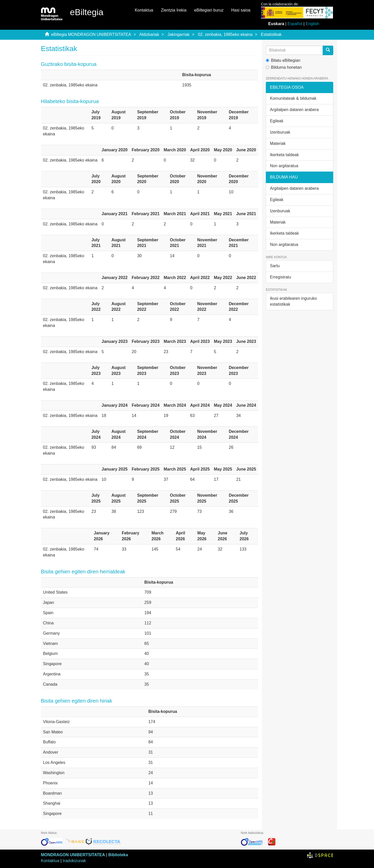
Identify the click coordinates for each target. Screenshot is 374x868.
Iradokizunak (74, 861)
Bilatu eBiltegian (283, 60)
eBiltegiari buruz (209, 10)
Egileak (277, 121)
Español (295, 24)
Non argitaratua (284, 166)
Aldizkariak (149, 34)
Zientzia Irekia (174, 10)
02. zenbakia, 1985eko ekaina (225, 34)
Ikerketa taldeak (284, 155)
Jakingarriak (178, 34)
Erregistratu (281, 277)
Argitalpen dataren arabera (294, 110)
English (312, 24)
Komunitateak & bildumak (293, 98)
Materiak (278, 143)
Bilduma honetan (284, 67)
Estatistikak (271, 34)
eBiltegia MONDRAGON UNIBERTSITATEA (91, 34)
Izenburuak (280, 132)
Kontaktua (144, 10)
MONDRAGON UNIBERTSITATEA (73, 855)
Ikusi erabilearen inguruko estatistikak (293, 301)
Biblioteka (118, 855)
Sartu (275, 266)
